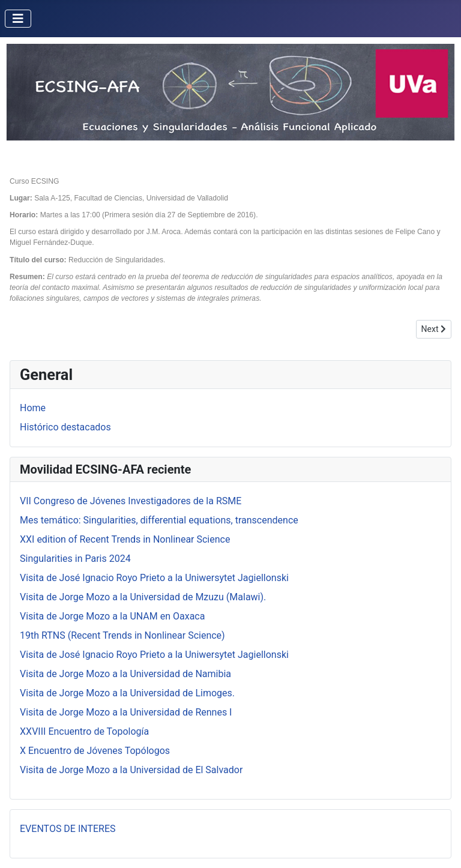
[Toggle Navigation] (18, 19)
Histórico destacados (65, 427)
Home (33, 408)
